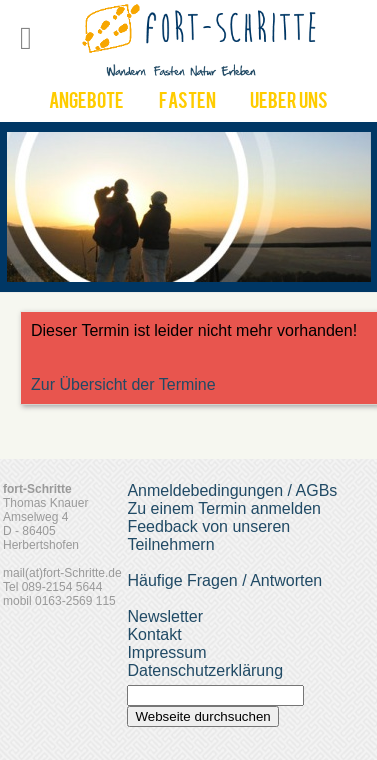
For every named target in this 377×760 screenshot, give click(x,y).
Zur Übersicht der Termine (123, 384)
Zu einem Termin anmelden (224, 508)
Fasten (187, 103)
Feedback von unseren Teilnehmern (208, 535)
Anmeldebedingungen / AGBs (232, 490)
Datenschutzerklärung (205, 670)
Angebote (86, 103)
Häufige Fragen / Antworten (224, 580)
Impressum (166, 652)
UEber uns (289, 103)
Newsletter (165, 616)
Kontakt (154, 634)
